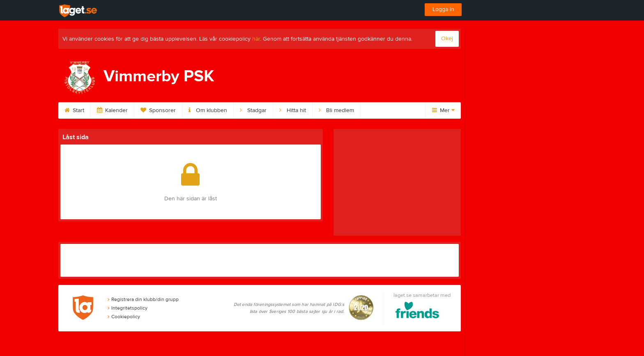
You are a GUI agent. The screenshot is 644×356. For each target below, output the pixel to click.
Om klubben (208, 110)
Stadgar (253, 110)
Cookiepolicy (124, 317)
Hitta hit (293, 110)
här (256, 39)
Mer (443, 110)
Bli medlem (336, 110)
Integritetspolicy (128, 308)
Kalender (112, 110)
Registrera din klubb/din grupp (143, 299)
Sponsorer (158, 110)
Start (74, 110)
